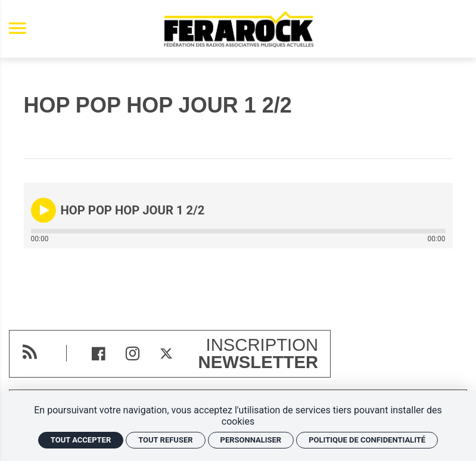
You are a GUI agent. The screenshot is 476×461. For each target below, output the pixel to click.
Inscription (259, 354)
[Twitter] (167, 353)
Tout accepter (81, 440)
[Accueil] (238, 29)
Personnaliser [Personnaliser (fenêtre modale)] (251, 440)
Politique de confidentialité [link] (367, 440)
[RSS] (29, 352)
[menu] (18, 29)
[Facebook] (99, 353)
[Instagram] (133, 353)
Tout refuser (165, 440)
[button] (43, 210)
